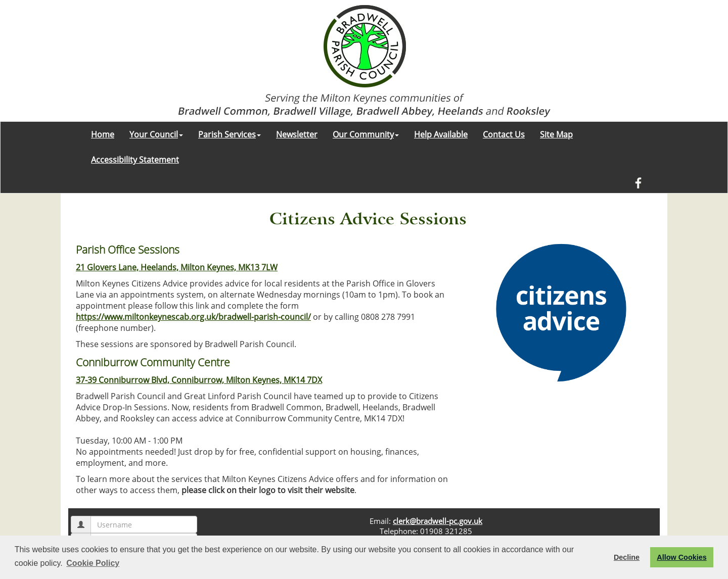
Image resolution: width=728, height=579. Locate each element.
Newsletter (297, 134)
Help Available (441, 134)
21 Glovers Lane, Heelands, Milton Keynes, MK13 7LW (177, 267)
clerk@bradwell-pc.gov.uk (438, 521)
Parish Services (230, 134)
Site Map (556, 134)
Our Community (366, 134)
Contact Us (504, 134)
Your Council (156, 134)
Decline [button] (627, 557)
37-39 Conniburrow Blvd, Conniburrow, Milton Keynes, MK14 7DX (199, 380)
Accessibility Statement (135, 160)
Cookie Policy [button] (93, 563)
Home (103, 134)
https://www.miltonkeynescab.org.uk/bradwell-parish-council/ (193, 317)
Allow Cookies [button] (681, 557)
